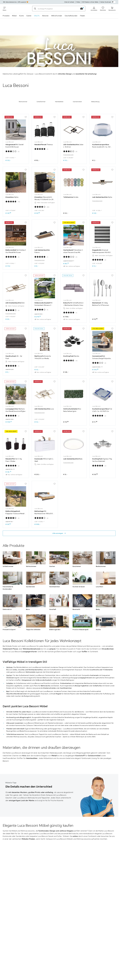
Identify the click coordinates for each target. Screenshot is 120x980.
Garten (29, 16)
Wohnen (9, 667)
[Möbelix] (19, 9)
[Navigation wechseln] (4, 9)
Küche (21, 16)
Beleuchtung (95, 102)
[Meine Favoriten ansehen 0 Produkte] (103, 9)
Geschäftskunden (71, 16)
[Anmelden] (94, 9)
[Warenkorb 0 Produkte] (112, 9)
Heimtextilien (59, 102)
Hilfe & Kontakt (57, 16)
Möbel (14, 16)
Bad (8, 691)
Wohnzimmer (23, 102)
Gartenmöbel (77, 102)
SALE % (37, 16)
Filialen (83, 16)
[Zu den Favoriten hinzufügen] (26, 117)
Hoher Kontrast (108, 2)
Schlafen (10, 683)
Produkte (6, 16)
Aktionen (45, 16)
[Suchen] (35, 9)
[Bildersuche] (82, 9)
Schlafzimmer (41, 102)
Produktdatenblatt (68, 155)
